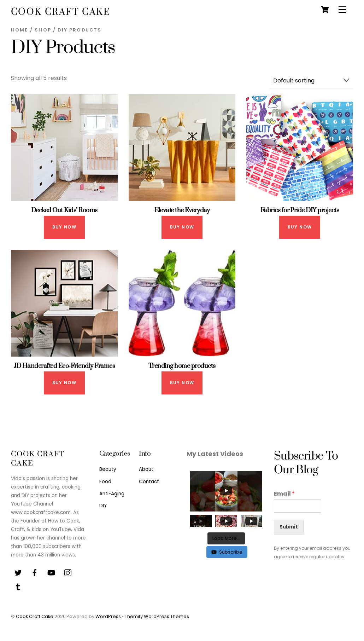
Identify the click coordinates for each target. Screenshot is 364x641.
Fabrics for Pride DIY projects (300, 210)
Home (20, 30)
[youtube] (51, 572)
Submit (289, 527)
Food (105, 482)
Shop (43, 30)
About (146, 469)
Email (284, 494)
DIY (103, 506)
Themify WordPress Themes (157, 616)
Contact (149, 482)
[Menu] (342, 10)
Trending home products (182, 366)
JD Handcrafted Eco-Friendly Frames (64, 366)
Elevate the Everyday (182, 210)
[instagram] (68, 572)
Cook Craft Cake (35, 616)
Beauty (108, 469)
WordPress (108, 616)
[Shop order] (312, 81)
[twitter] (18, 572)
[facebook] (35, 572)
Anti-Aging (112, 494)
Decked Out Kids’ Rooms (64, 210)
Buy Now (64, 227)
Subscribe (227, 552)
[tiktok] (18, 586)
